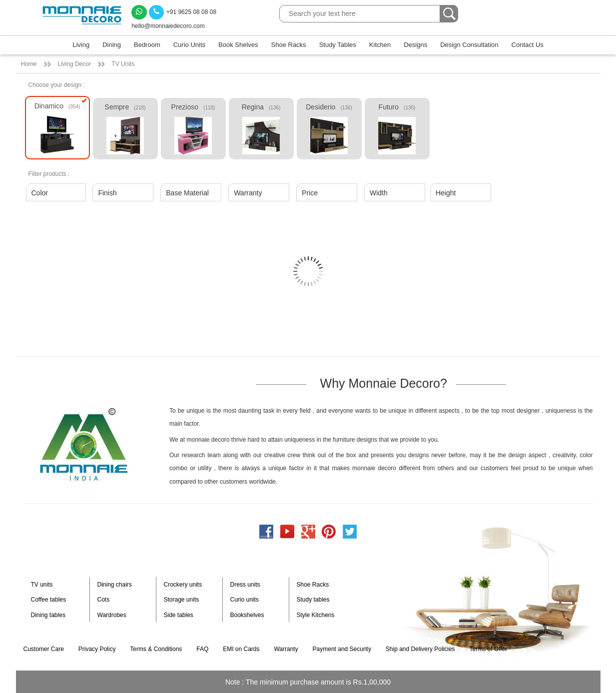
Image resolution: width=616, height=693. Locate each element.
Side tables (179, 615)
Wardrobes (112, 615)
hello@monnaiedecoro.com (168, 26)
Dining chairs (115, 585)
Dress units (245, 585)
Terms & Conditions (156, 649)
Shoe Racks (313, 585)
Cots (104, 600)
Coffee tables (49, 600)
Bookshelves (247, 615)
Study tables (313, 600)
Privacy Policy (97, 649)
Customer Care (44, 649)
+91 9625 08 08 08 (183, 12)
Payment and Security (342, 649)
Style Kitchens (316, 615)
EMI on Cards (241, 649)
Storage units (182, 600)
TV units (42, 585)
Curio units (245, 600)
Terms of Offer (488, 649)
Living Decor (74, 64)
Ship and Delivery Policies (420, 649)
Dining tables (48, 615)
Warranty (286, 649)
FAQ (202, 649)
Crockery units (183, 585)
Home (29, 64)
